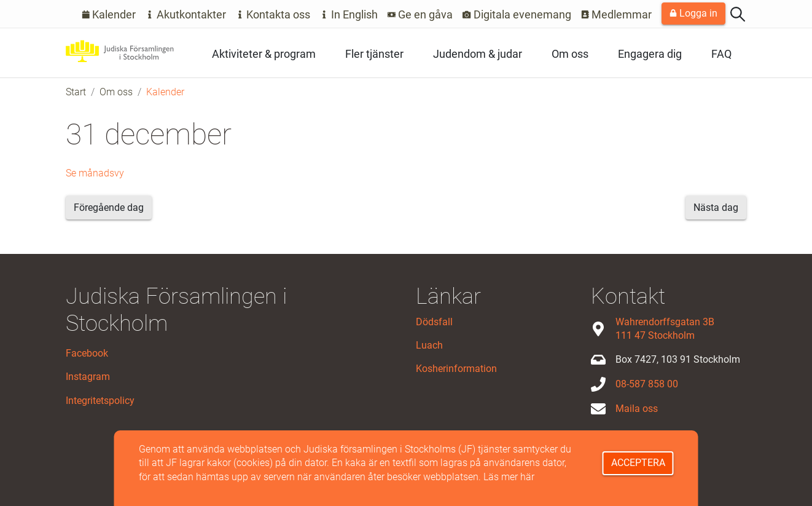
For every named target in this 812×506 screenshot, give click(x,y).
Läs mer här (509, 477)
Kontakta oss (273, 14)
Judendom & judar (478, 54)
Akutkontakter (186, 14)
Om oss (570, 54)
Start (76, 92)
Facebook (87, 353)
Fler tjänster (374, 54)
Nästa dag (716, 208)
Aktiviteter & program (264, 54)
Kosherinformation (456, 369)
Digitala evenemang (517, 14)
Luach (429, 345)
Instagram (88, 377)
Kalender (109, 14)
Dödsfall (434, 322)
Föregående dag (109, 208)
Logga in (693, 13)
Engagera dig (650, 54)
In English (349, 14)
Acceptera (638, 463)
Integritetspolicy (100, 401)
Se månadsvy (95, 173)
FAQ (721, 54)
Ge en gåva (420, 14)
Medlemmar (617, 14)
